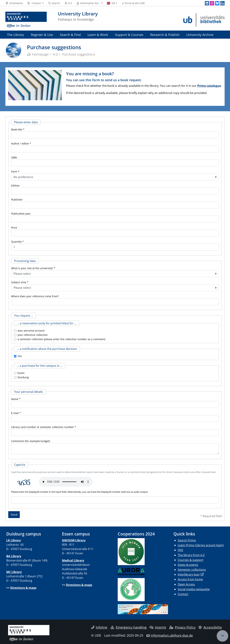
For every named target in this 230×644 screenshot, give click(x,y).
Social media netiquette (194, 589)
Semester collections (192, 570)
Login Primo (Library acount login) (201, 545)
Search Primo (187, 540)
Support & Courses (129, 35)
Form (14, 172)
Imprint (158, 627)
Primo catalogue (209, 86)
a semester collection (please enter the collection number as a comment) (61, 339)
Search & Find (70, 35)
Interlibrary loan (189, 574)
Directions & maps (23, 588)
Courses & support (191, 560)
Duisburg (23, 377)
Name (15, 399)
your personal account (31, 331)
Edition (15, 186)
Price (14, 228)
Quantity (16, 242)
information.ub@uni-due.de (172, 635)
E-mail (15, 413)
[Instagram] (212, 3)
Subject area (19, 282)
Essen (21, 373)
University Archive (200, 35)
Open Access (186, 584)
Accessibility (210, 627)
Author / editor (20, 143)
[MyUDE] (222, 3)
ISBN (14, 157)
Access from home (190, 579)
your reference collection (33, 335)
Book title (17, 129)
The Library (15, 35)
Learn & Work (98, 35)
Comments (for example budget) (31, 441)
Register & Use (42, 35)
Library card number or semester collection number (42, 427)
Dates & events (188, 565)
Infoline (99, 627)
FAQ (180, 550)
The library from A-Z (191, 555)
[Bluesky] (217, 3)
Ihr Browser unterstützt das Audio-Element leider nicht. (66, 482)
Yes (20, 356)
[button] (35, 3)
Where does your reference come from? (35, 296)
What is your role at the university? (32, 268)
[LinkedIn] (207, 3)
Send (14, 515)
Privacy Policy (182, 627)
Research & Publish (165, 35)
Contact (183, 594)
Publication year (21, 214)
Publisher (17, 200)
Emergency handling (129, 627)
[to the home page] (26, 20)
